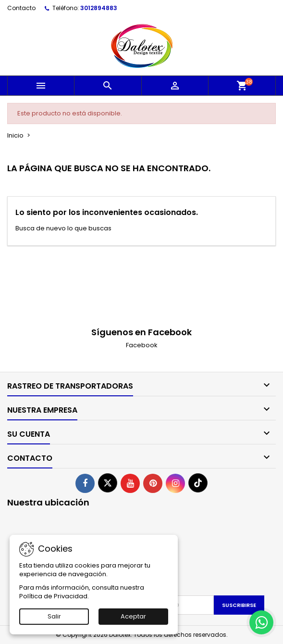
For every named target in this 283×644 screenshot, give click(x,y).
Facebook (142, 345)
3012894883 (99, 8)
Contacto (21, 8)
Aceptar (133, 616)
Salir (54, 616)
